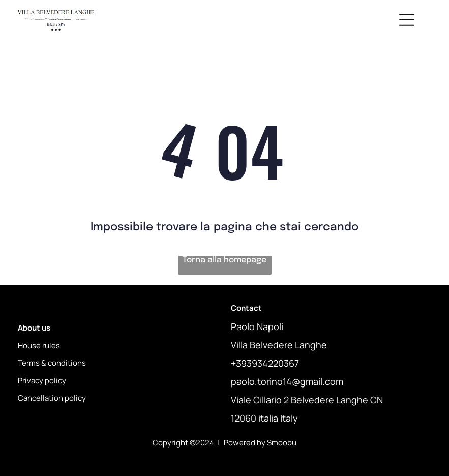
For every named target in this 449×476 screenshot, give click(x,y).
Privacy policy (42, 381)
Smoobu (282, 443)
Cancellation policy (52, 398)
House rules (39, 346)
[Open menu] (407, 20)
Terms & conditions (52, 363)
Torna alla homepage (224, 260)
